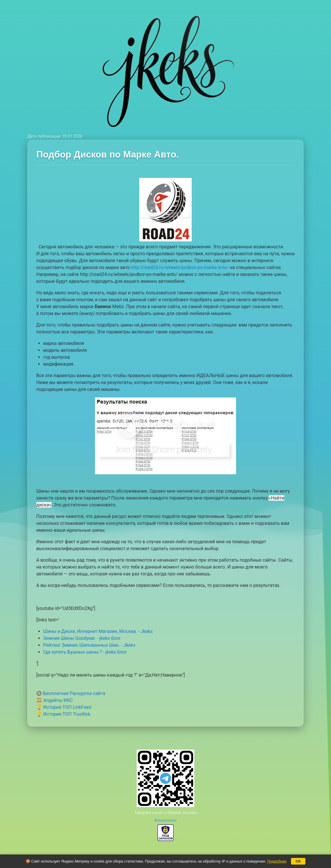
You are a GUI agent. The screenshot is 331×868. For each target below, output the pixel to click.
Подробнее (277, 861)
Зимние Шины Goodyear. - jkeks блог (82, 638)
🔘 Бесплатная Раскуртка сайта (71, 693)
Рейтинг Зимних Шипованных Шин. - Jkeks (89, 645)
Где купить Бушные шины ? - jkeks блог (85, 652)
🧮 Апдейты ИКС (55, 700)
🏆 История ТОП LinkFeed (64, 707)
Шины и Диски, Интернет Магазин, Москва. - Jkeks (98, 631)
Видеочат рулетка (165, 820)
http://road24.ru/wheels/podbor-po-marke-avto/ (180, 267)
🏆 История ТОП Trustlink (63, 714)
